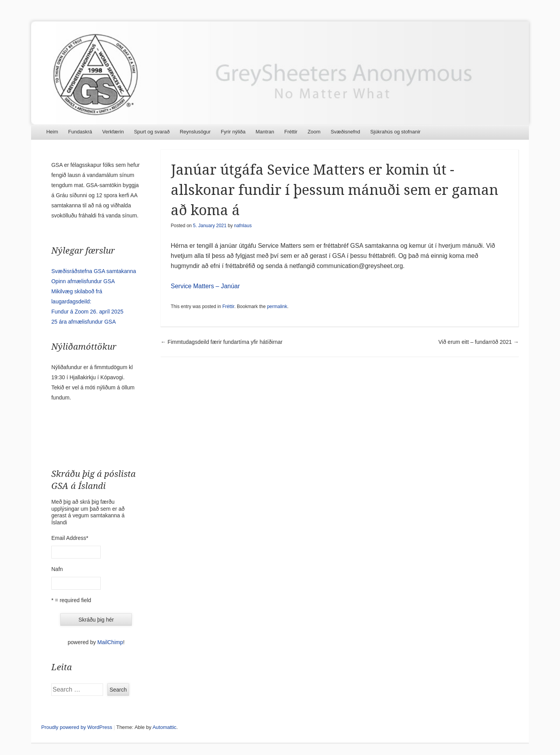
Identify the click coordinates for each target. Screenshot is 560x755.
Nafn (57, 569)
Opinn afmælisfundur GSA (83, 281)
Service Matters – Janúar (205, 286)
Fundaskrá (80, 132)
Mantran (265, 132)
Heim (52, 132)
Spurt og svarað (152, 132)
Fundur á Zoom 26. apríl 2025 (87, 312)
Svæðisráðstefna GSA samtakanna (94, 271)
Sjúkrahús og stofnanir (395, 132)
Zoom (314, 132)
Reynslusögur (195, 132)
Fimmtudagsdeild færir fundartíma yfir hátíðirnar (222, 342)
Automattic (164, 727)
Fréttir (291, 132)
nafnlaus (243, 226)
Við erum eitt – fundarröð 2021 (479, 342)
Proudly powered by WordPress (77, 727)
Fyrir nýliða (233, 132)
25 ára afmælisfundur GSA (84, 322)
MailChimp (110, 642)
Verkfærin (113, 132)
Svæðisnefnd (345, 132)
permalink (277, 307)
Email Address (70, 538)
